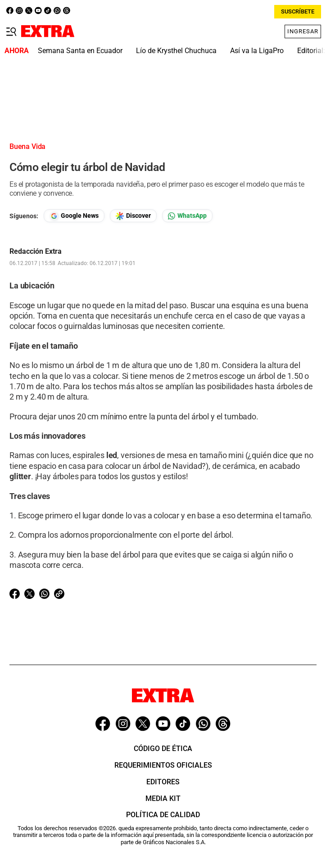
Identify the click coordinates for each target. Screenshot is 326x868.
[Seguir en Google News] (74, 216)
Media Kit (163, 798)
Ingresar (303, 31)
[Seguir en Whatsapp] (187, 216)
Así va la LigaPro (257, 51)
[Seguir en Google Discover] (133, 216)
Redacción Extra (36, 252)
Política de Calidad (163, 815)
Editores (163, 782)
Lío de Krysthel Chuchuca (176, 51)
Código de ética (163, 749)
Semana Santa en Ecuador (80, 51)
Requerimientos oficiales (163, 765)
